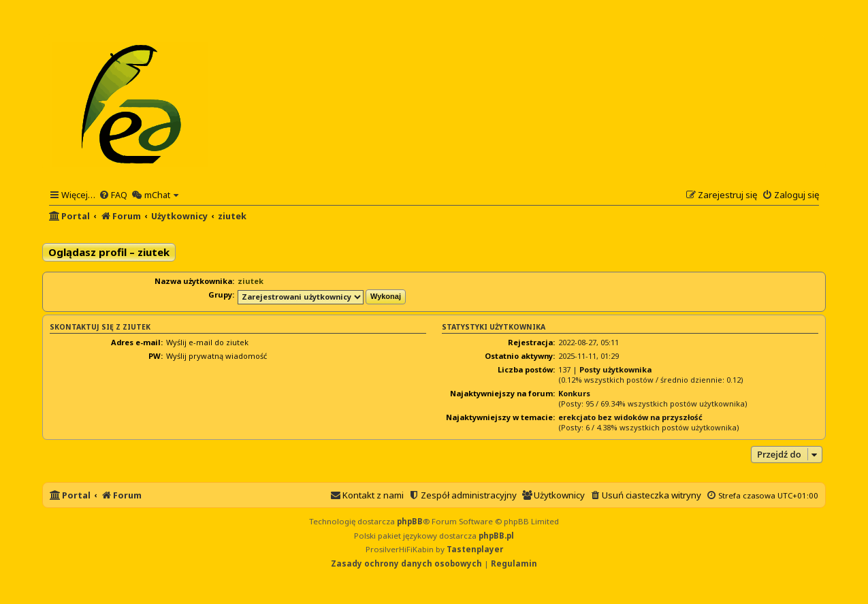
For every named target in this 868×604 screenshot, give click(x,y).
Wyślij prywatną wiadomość (216, 356)
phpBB (410, 521)
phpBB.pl (496, 536)
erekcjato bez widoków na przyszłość (630, 417)
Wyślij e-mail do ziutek (207, 342)
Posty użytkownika (615, 369)
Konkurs (574, 393)
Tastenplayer (475, 549)
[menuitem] (113, 195)
